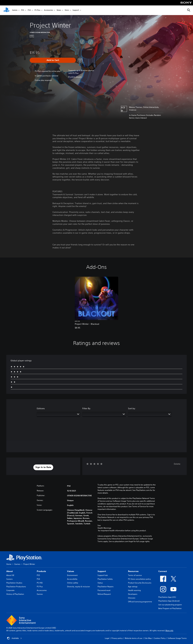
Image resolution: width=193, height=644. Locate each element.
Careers (9, 579)
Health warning (134, 590)
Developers (133, 594)
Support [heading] (102, 571)
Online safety (73, 583)
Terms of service (135, 575)
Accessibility (72, 579)
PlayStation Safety (105, 579)
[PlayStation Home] (6, 10)
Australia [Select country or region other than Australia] (14, 638)
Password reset (104, 590)
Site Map (148, 638)
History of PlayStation (15, 594)
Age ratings (133, 587)
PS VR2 (40, 583)
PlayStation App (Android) (169, 601)
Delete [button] (177, 464)
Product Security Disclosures (140, 583)
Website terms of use (134, 638)
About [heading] (9, 571)
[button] (43, 467)
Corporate (10, 590)
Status (100, 583)
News (59, 10)
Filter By (86, 408)
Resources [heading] (133, 571)
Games (15, 10)
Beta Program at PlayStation (170, 608)
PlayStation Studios (14, 583)
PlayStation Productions (16, 587)
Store (67, 10)
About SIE (10, 575)
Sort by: (132, 408)
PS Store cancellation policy (139, 579)
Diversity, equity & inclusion (78, 587)
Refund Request (104, 594)
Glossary (132, 598)
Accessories (48, 10)
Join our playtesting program (170, 605)
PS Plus (37, 10)
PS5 (23, 10)
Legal (107, 638)
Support (76, 10)
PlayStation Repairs (106, 587)
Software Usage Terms (177, 638)
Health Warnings (104, 528)
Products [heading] (41, 571)
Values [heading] (71, 571)
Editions (41, 408)
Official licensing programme (140, 602)
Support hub (103, 575)
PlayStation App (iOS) (167, 597)
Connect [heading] (163, 571)
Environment (72, 575)
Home (9, 564)
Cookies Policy (160, 638)
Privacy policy (117, 638)
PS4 (29, 10)
